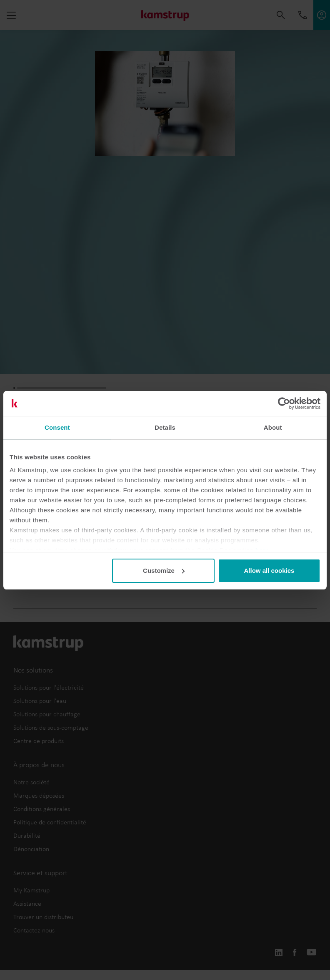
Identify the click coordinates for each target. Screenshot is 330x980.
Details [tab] (165, 427)
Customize (164, 571)
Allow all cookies (269, 571)
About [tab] (273, 427)
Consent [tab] (57, 427)
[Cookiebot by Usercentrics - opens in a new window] (284, 403)
